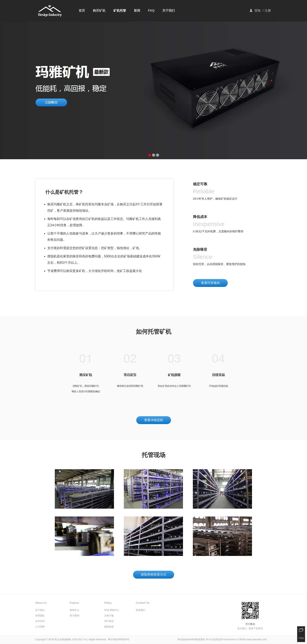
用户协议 (109, 621)
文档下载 (109, 616)
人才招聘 (40, 627)
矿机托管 (120, 11)
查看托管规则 (210, 283)
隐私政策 (109, 627)
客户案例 (75, 616)
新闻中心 (75, 610)
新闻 (137, 11)
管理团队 (40, 616)
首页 (82, 11)
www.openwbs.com (257, 639)
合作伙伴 (40, 621)
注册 (268, 11)
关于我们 (169, 11)
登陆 (258, 11)
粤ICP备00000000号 (119, 639)
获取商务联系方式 (154, 575)
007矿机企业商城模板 (60, 639)
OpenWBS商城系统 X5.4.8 (199, 639)
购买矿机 (99, 11)
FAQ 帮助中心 (112, 610)
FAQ (151, 11)
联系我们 (141, 610)
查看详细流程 (154, 420)
